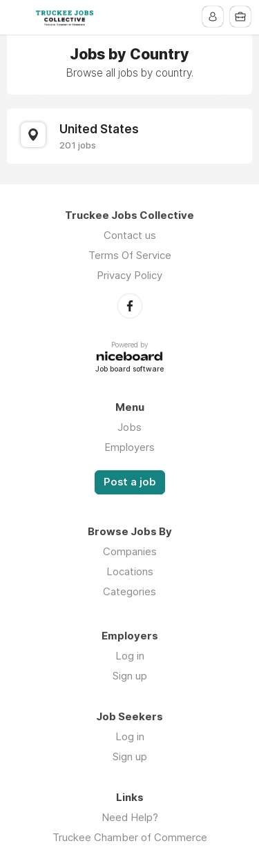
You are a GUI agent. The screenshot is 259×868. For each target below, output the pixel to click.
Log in (130, 656)
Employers (129, 447)
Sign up (130, 676)
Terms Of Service (130, 255)
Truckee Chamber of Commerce (130, 837)
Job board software (129, 370)
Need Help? (130, 817)
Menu (19, 17)
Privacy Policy (129, 275)
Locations (130, 571)
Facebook (130, 306)
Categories (129, 591)
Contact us (130, 235)
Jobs (129, 427)
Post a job (130, 482)
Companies (130, 551)
